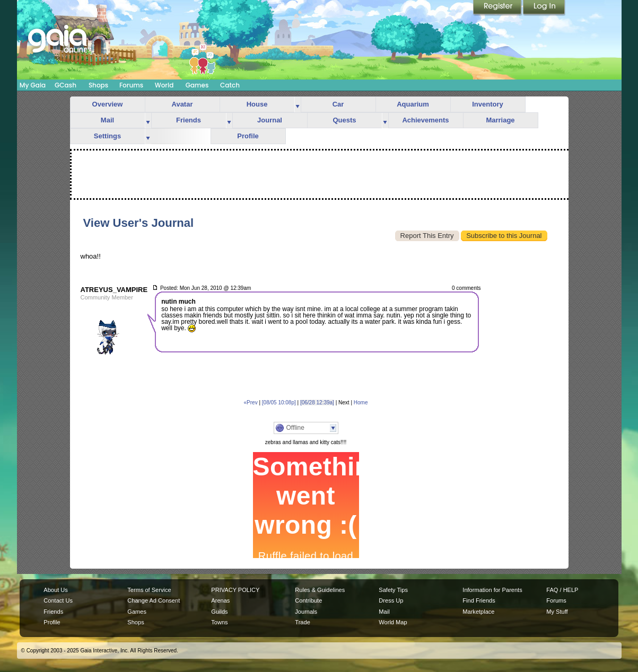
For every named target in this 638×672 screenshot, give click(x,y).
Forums (131, 85)
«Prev (251, 403)
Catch (230, 85)
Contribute (308, 600)
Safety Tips (393, 590)
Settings (107, 136)
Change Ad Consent (154, 600)
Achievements (425, 120)
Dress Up (391, 600)
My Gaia (33, 85)
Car (338, 104)
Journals (306, 612)
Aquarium (413, 104)
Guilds (219, 612)
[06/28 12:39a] (317, 403)
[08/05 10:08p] (279, 403)
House (257, 104)
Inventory (488, 104)
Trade (302, 622)
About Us (55, 590)
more (298, 105)
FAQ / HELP (562, 590)
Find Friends (479, 600)
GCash (65, 85)
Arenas (220, 600)
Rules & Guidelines (320, 590)
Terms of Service (149, 590)
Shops (98, 85)
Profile (248, 136)
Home (361, 403)
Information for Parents (492, 590)
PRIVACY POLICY (235, 590)
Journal (270, 120)
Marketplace (478, 612)
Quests (344, 120)
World (164, 85)
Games (197, 85)
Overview (108, 104)
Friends (189, 120)
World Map (393, 622)
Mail (107, 120)
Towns (219, 622)
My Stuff (557, 612)
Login (544, 8)
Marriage (500, 120)
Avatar (182, 104)
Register (498, 8)
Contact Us (58, 600)
